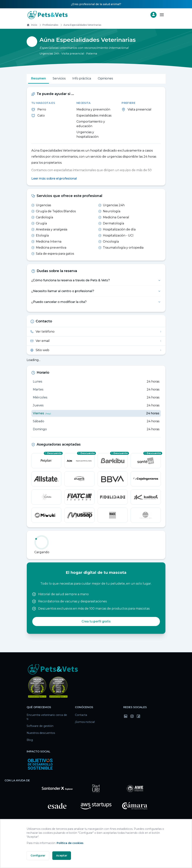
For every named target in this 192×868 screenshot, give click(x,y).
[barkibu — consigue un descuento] (113, 461)
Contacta (81, 715)
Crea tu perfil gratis (96, 622)
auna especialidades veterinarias (80, 25)
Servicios (59, 78)
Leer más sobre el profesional (54, 179)
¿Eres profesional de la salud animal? (96, 4)
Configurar (38, 856)
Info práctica (82, 78)
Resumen (39, 78)
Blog (30, 740)
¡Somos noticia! (85, 722)
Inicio (32, 25)
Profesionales (48, 25)
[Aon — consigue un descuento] (79, 461)
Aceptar (62, 856)
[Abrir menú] (162, 15)
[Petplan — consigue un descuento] (46, 461)
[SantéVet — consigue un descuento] (146, 461)
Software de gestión (40, 726)
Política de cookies (70, 843)
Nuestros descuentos (41, 733)
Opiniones (105, 78)
